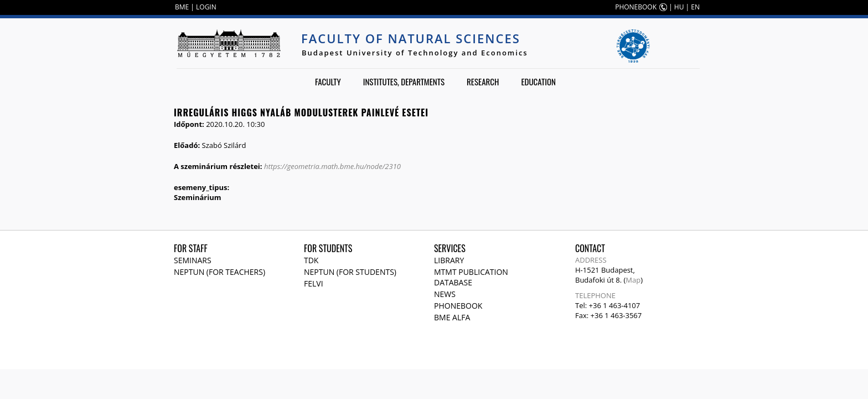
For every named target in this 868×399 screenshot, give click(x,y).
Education (538, 81)
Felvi (314, 283)
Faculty (328, 81)
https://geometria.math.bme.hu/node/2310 (332, 166)
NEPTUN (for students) (350, 272)
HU (679, 7)
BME (182, 7)
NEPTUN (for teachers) (219, 272)
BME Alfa (452, 317)
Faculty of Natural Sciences (411, 38)
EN (695, 7)
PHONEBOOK (636, 7)
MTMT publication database (471, 277)
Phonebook (458, 306)
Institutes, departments (404, 81)
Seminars (193, 260)
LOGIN (206, 7)
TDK (311, 260)
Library (449, 260)
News (445, 294)
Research (483, 81)
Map (633, 280)
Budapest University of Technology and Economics (415, 53)
